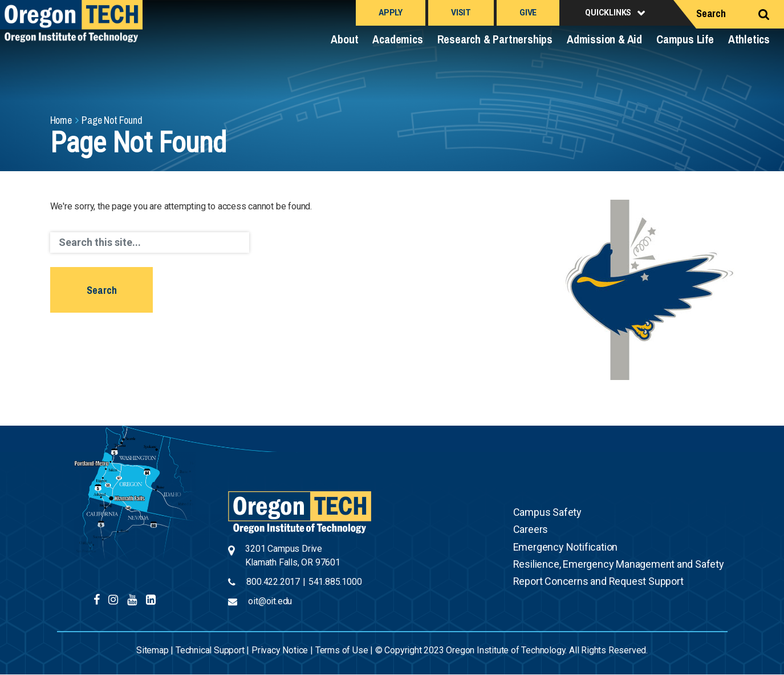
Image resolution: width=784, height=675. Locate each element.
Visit (461, 13)
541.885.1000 (335, 582)
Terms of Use (342, 650)
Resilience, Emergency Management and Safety (619, 564)
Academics (397, 39)
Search (711, 13)
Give (528, 13)
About (344, 39)
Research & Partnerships (495, 39)
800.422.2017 (273, 582)
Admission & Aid (604, 39)
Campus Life (685, 39)
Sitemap (153, 650)
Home (61, 120)
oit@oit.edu (270, 601)
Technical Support (210, 650)
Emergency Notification (566, 547)
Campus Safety (547, 512)
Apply (391, 13)
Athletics (749, 39)
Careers (531, 529)
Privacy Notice (280, 650)
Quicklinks (608, 13)
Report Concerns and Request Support (598, 581)
